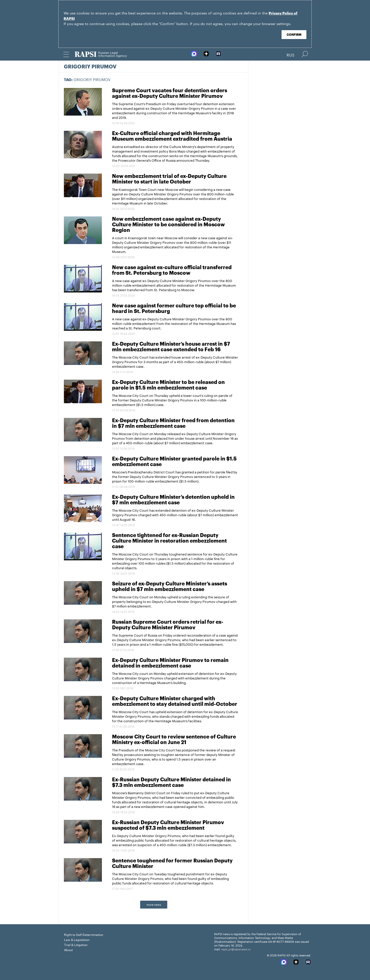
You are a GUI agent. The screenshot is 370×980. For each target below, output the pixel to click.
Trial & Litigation (76, 944)
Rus (291, 54)
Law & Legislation (77, 939)
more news (154, 904)
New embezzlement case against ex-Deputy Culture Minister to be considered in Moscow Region (168, 225)
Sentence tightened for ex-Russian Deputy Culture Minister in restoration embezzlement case (169, 541)
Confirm (294, 35)
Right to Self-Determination (84, 934)
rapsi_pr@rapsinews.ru (236, 949)
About (68, 949)
